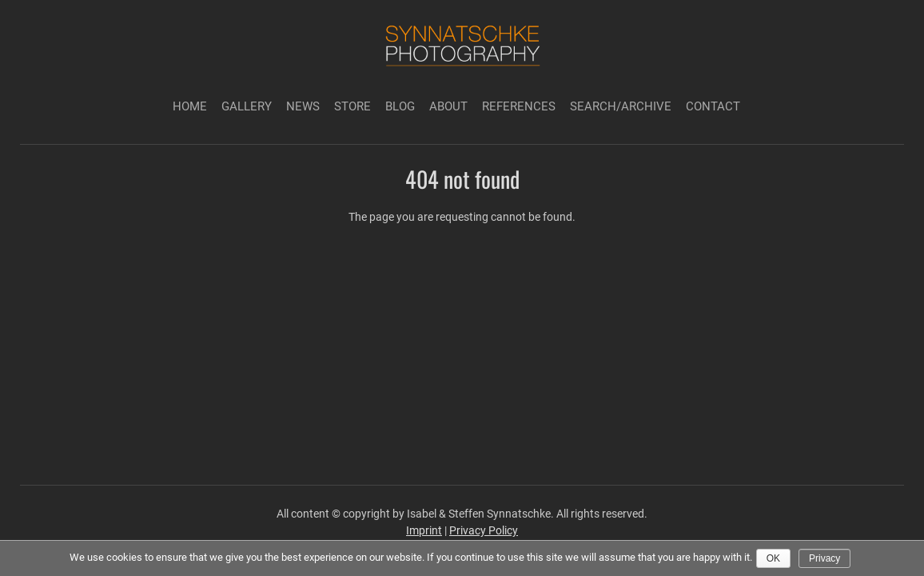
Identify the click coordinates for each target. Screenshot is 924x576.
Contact (713, 106)
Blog (400, 106)
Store (352, 106)
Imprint (424, 530)
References (519, 106)
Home (190, 106)
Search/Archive (621, 106)
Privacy (824, 558)
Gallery (247, 106)
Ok (773, 558)
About (448, 106)
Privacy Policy (484, 530)
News (303, 106)
